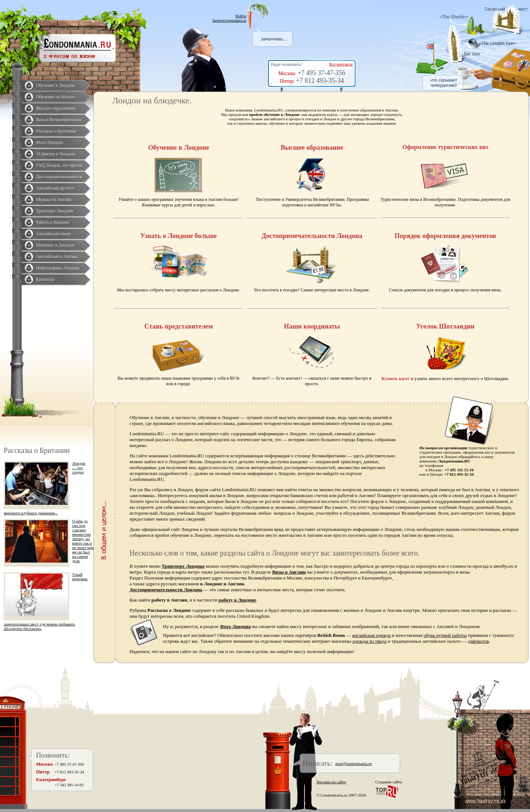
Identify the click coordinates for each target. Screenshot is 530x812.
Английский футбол (55, 188)
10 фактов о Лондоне (56, 154)
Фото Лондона (50, 142)
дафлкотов (478, 641)
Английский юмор (53, 234)
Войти (241, 16)
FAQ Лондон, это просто (59, 165)
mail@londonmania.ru (354, 763)
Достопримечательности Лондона (166, 590)
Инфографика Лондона (58, 268)
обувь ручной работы (445, 635)
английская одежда (372, 635)
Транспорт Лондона (55, 211)
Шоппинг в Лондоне (55, 245)
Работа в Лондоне (53, 222)
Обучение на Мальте (55, 97)
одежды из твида (370, 641)
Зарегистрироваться (229, 20)
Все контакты (341, 64)
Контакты (45, 279)
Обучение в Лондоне (56, 85)
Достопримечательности (59, 177)
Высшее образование (56, 108)
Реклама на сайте (331, 782)
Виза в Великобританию (59, 120)
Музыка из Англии (54, 199)
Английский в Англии (57, 256)
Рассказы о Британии (56, 131)
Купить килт (396, 378)
